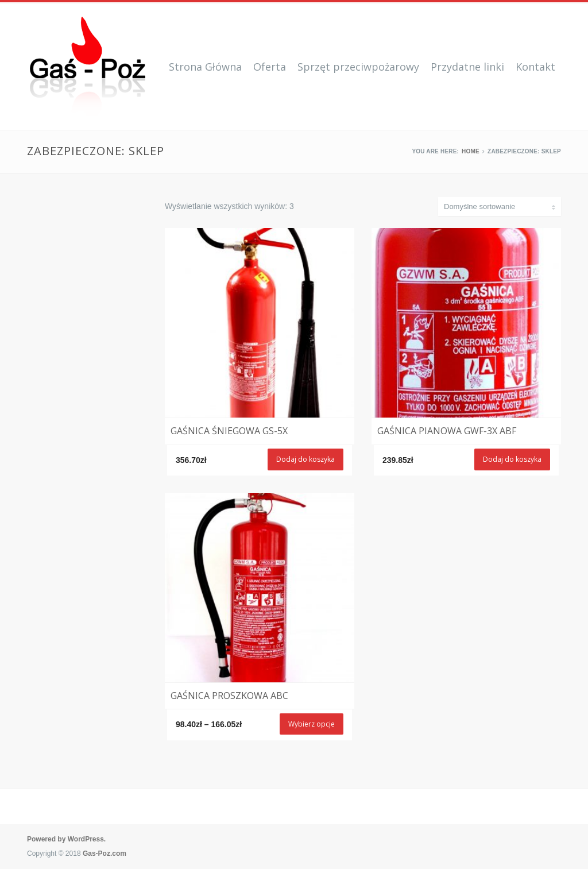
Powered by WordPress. (66, 839)
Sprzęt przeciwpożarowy (358, 67)
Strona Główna (205, 67)
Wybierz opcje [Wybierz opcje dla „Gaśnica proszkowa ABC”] (312, 724)
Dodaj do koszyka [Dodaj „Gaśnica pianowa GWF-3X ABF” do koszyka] (512, 459)
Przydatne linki (467, 67)
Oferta (270, 67)
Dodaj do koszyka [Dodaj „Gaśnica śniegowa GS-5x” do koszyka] (305, 459)
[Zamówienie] (500, 206)
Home (471, 151)
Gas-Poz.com (105, 853)
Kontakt (535, 67)
